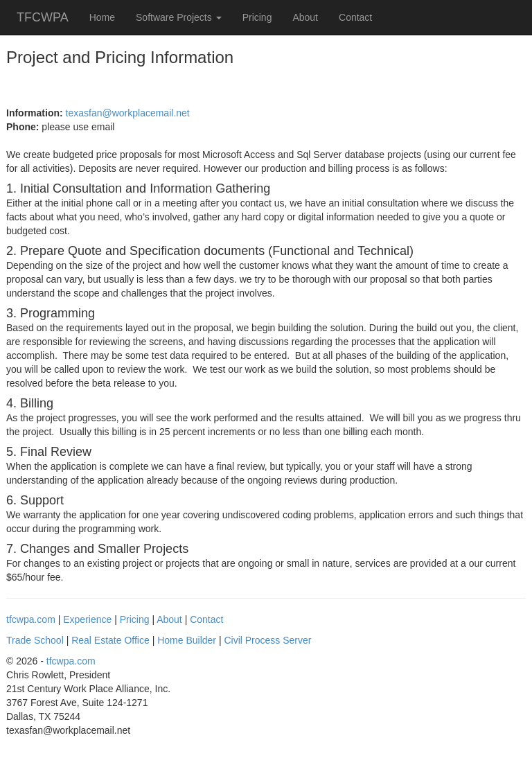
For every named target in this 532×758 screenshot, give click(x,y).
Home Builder (187, 640)
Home (102, 17)
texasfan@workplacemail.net (128, 113)
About (305, 17)
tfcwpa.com (31, 619)
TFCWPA (43, 17)
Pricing (257, 17)
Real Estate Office (110, 640)
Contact (355, 17)
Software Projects (179, 17)
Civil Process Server (267, 640)
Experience (87, 619)
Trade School (35, 640)
